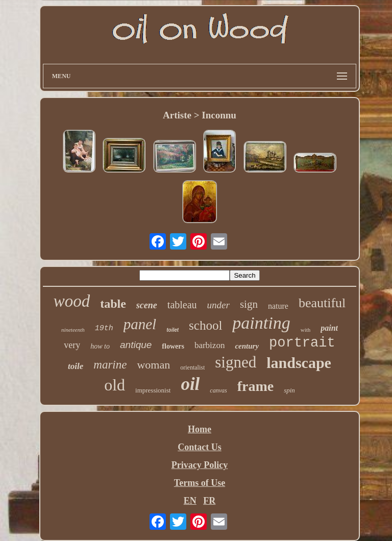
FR (209, 501)
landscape (299, 363)
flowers (173, 346)
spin (289, 390)
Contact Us (200, 447)
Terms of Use (200, 483)
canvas (218, 390)
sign (249, 304)
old (115, 385)
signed (236, 362)
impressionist (153, 390)
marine (110, 365)
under (218, 305)
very (72, 345)
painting (261, 323)
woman (153, 365)
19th (104, 328)
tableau (182, 305)
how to (100, 346)
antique (136, 345)
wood (72, 301)
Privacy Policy (200, 465)
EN (190, 501)
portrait (302, 343)
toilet (173, 330)
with (306, 330)
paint (329, 328)
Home (200, 429)
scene (147, 305)
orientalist (192, 367)
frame (256, 386)
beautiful (322, 303)
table (113, 304)
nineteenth (73, 330)
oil (190, 384)
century (247, 346)
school (205, 325)
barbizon (210, 345)
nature (278, 306)
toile (76, 366)
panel (140, 324)
